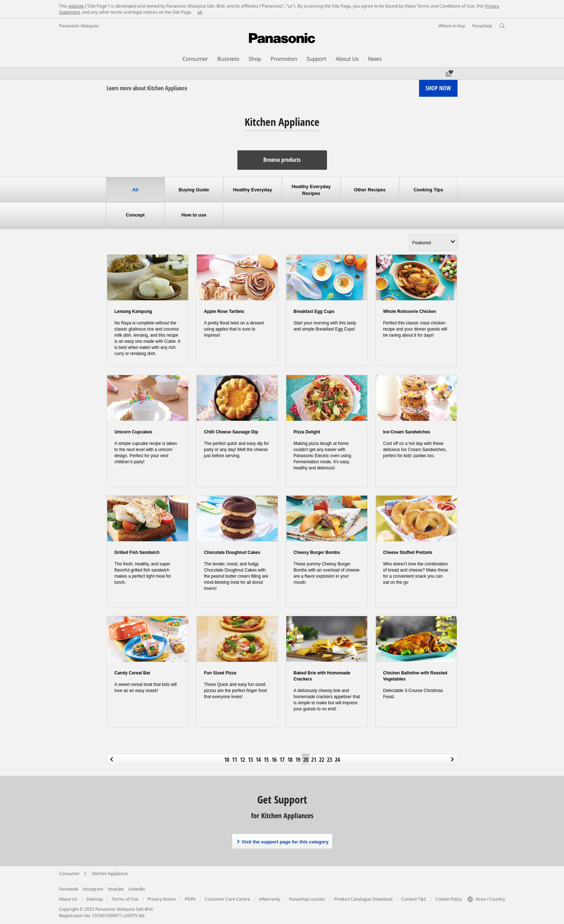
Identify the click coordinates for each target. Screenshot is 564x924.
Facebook (69, 889)
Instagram (93, 889)
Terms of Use (125, 899)
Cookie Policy (449, 899)
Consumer (69, 873)
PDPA (190, 899)
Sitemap (95, 899)
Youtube (116, 889)
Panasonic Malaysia (79, 26)
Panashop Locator (307, 899)
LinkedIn (137, 889)
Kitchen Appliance (110, 873)
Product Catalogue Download (363, 899)
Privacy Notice (162, 899)
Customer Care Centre (227, 899)
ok (200, 12)
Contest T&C (414, 899)
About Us (68, 899)
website (76, 6)
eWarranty (270, 899)
